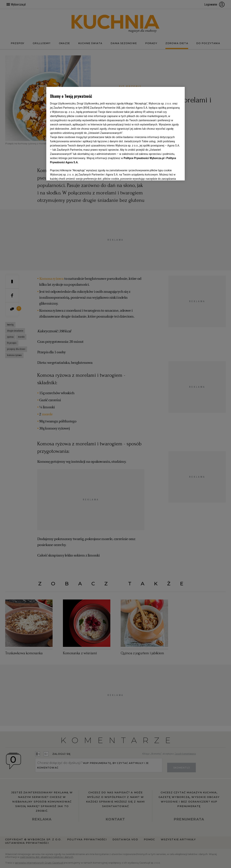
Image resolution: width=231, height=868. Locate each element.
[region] (116, 134)
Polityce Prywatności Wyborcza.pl (144, 158)
